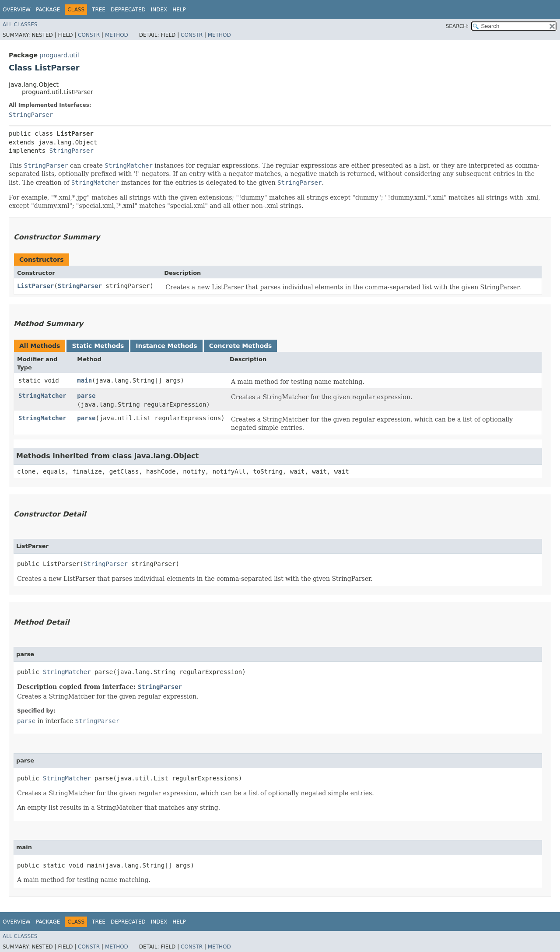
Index (159, 10)
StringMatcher (42, 396)
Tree (99, 10)
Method (117, 35)
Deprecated (128, 10)
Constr (89, 35)
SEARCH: (457, 26)
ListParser (35, 286)
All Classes (20, 25)
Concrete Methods (241, 346)
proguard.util (59, 55)
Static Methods (98, 346)
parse (86, 396)
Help (179, 10)
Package (48, 10)
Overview (17, 10)
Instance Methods (166, 346)
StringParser (31, 115)
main (84, 380)
